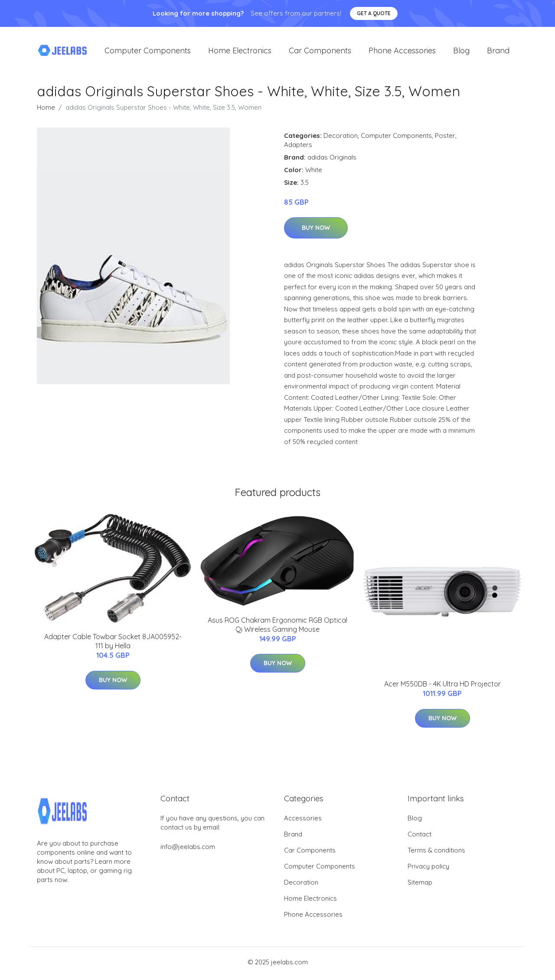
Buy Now (316, 231)
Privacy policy (428, 869)
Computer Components (148, 52)
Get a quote (374, 13)
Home (46, 110)
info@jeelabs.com (188, 850)
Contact (420, 837)
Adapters (298, 147)
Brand (498, 52)
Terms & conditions (436, 853)
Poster (445, 138)
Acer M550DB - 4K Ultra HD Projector (442, 687)
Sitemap (420, 885)
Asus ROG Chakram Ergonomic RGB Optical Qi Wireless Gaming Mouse (277, 627)
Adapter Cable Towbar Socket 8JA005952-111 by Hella (113, 644)
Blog (461, 52)
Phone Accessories (402, 52)
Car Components (320, 52)
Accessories (303, 821)
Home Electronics (240, 52)
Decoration (341, 138)
